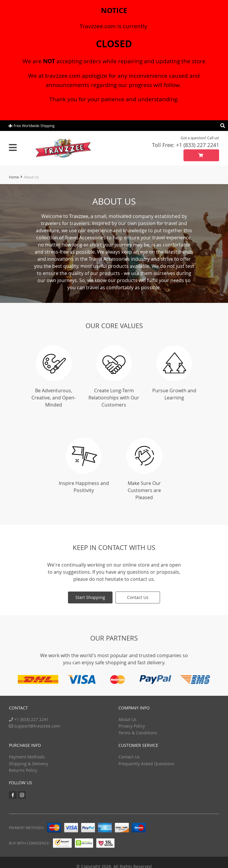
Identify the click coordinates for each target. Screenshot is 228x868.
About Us (128, 719)
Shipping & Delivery (28, 763)
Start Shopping (90, 597)
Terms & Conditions (138, 732)
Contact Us (138, 597)
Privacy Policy (132, 726)
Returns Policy (23, 770)
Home (14, 177)
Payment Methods (27, 757)
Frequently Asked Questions (146, 763)
